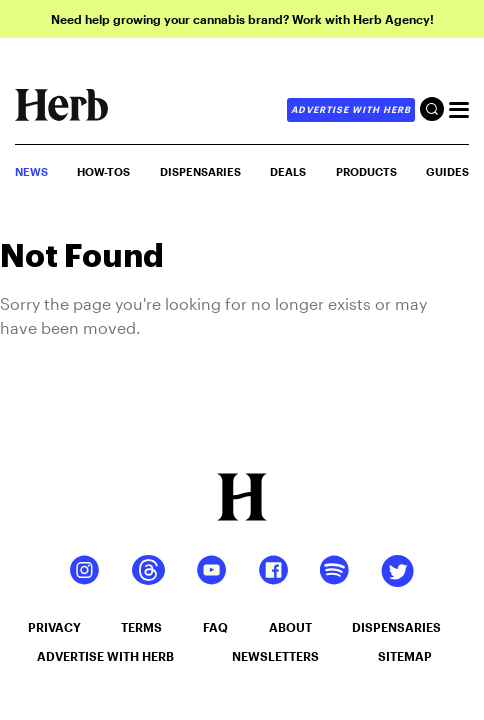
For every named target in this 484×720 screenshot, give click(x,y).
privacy (54, 627)
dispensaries (396, 627)
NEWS (31, 171)
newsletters (275, 656)
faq (215, 627)
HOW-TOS (103, 171)
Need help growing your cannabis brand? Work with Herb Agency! (242, 19)
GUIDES (447, 171)
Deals (288, 171)
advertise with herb (351, 109)
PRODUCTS (366, 171)
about (290, 627)
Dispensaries (200, 171)
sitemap (405, 656)
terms (141, 627)
